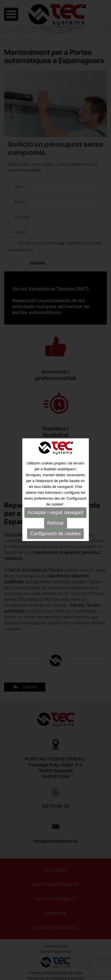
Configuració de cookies (55, 533)
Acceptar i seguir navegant (55, 512)
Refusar (55, 522)
